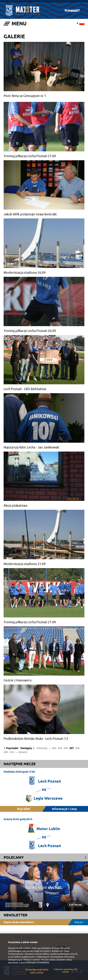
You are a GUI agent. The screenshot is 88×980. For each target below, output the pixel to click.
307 (72, 748)
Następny (26, 748)
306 (66, 748)
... (50, 748)
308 (77, 748)
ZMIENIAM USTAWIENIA (37, 963)
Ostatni (23, 752)
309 (6, 752)
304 (54, 748)
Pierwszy (42, 748)
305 (60, 748)
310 (12, 752)
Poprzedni (12, 748)
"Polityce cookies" (32, 960)
